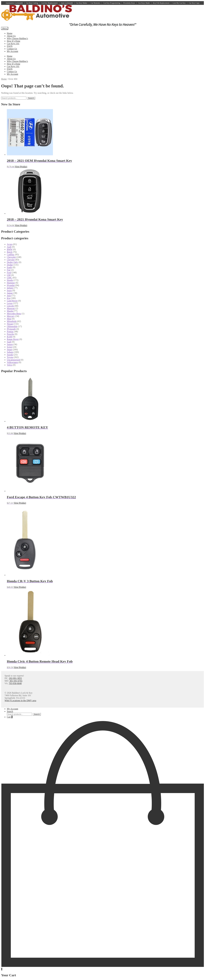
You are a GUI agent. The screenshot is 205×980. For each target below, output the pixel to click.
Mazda (10, 311)
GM (9, 275)
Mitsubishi (12, 321)
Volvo (10, 365)
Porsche (10, 334)
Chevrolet (11, 257)
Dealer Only (12, 262)
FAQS (10, 46)
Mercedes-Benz (14, 314)
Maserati (11, 308)
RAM (9, 337)
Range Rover (13, 339)
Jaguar (10, 293)
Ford (9, 272)
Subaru (10, 352)
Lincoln (10, 306)
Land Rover (12, 301)
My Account (13, 51)
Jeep (9, 296)
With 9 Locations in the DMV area (20, 701)
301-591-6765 (16, 681)
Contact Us (12, 49)
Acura (10, 244)
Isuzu (9, 290)
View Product (21, 167)
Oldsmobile (12, 326)
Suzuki (10, 355)
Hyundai (11, 285)
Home (10, 33)
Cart (10, 717)
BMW (10, 249)
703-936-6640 (15, 683)
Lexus (10, 303)
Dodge (10, 265)
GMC (9, 278)
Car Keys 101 (13, 44)
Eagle (9, 267)
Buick (10, 252)
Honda (10, 280)
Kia (8, 298)
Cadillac (11, 255)
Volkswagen (12, 362)
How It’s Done (14, 41)
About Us (11, 36)
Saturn (10, 344)
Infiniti (10, 288)
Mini (9, 319)
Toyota (10, 357)
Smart (10, 350)
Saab (9, 342)
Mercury (11, 316)
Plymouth (11, 329)
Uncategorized (13, 360)
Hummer (11, 283)
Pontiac (10, 332)
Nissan (10, 324)
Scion (9, 347)
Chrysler (11, 260)
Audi (9, 247)
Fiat (9, 270)
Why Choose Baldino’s (17, 38)
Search (31, 98)
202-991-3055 (15, 678)
